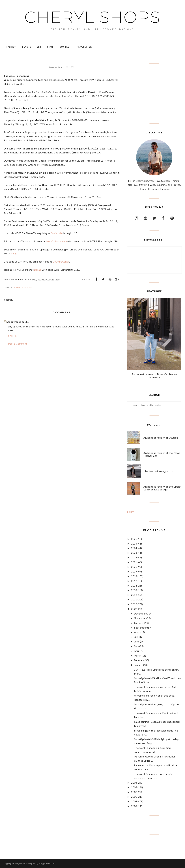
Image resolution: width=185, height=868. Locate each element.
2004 (134, 801)
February (139, 660)
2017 (134, 581)
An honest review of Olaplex (161, 438)
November (140, 618)
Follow (131, 512)
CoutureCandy (61, 262)
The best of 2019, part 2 (158, 471)
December (140, 613)
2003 (134, 806)
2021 (134, 562)
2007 (134, 787)
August (138, 632)
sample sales (23, 287)
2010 (134, 604)
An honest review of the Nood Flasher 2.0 (162, 454)
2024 (134, 548)
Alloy (14, 253)
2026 (134, 539)
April (137, 651)
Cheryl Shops (92, 17)
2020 (134, 567)
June (137, 641)
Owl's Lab (56, 233)
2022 (134, 557)
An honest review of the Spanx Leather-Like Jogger (162, 488)
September (140, 628)
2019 (134, 571)
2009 (134, 609)
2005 (134, 797)
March (138, 656)
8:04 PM (13, 336)
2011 (134, 599)
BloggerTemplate (47, 863)
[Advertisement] (154, 94)
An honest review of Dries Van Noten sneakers (154, 376)
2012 (134, 595)
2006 (134, 792)
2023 (134, 553)
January (138, 665)
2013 (134, 590)
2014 (134, 586)
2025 (134, 544)
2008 (134, 783)
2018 (134, 576)
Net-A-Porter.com (57, 241)
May (136, 646)
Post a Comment (18, 344)
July (136, 637)
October (139, 623)
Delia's (38, 270)
